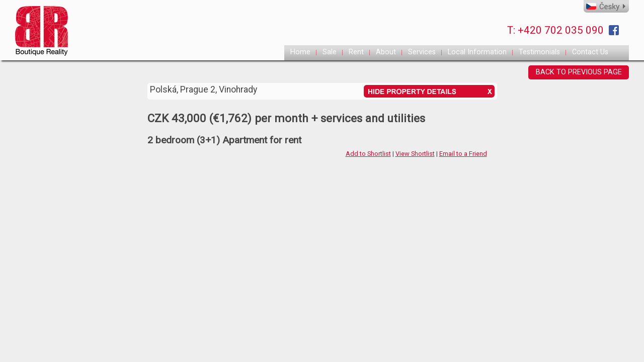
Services (422, 52)
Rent (356, 52)
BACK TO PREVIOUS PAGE (579, 72)
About (386, 52)
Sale (330, 52)
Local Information (477, 52)
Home (300, 52)
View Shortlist (415, 154)
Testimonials (539, 52)
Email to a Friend (463, 154)
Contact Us (590, 52)
